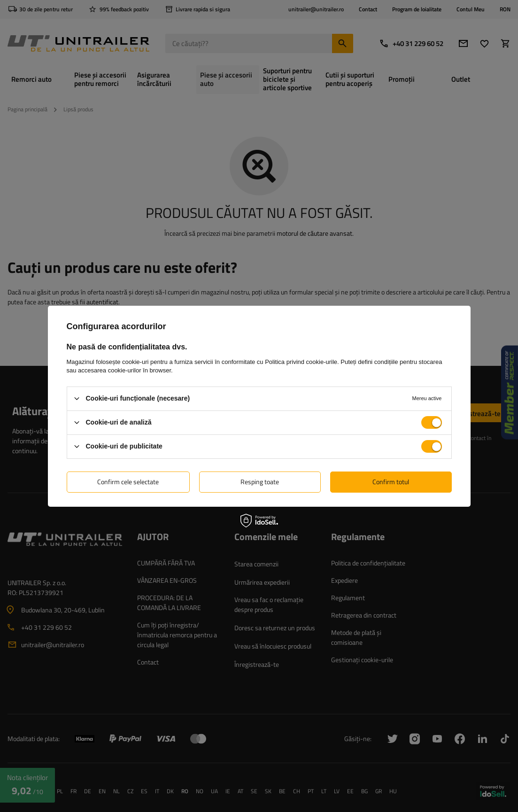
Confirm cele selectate (128, 482)
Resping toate (260, 482)
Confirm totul (391, 482)
